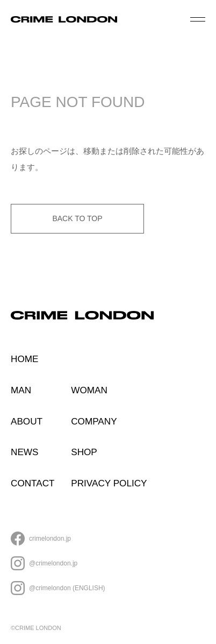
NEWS (24, 452)
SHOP (84, 452)
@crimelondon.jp (53, 563)
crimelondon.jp (50, 539)
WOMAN (89, 390)
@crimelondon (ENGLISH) (67, 588)
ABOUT (27, 421)
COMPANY (94, 421)
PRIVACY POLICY (109, 483)
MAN (21, 390)
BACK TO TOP (77, 218)
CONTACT (33, 483)
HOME (24, 359)
